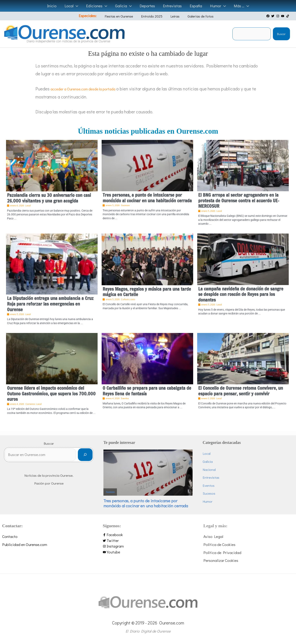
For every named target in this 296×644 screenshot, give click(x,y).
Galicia (208, 462)
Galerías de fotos (195, 16)
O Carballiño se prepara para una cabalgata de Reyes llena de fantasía (147, 391)
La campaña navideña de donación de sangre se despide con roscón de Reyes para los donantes (241, 294)
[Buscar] (85, 456)
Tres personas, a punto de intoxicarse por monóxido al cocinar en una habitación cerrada (147, 198)
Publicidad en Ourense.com (25, 544)
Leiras (173, 16)
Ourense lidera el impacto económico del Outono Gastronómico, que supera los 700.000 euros (51, 394)
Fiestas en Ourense (122, 16)
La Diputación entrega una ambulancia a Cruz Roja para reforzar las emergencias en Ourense (50, 304)
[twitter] (273, 16)
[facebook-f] (148, 535)
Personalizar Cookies (221, 560)
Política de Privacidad (222, 553)
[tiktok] (288, 16)
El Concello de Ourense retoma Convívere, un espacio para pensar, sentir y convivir (241, 391)
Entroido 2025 (152, 16)
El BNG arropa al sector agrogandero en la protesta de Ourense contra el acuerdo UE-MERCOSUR (239, 201)
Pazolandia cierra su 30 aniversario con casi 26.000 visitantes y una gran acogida (49, 198)
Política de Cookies (219, 544)
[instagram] (278, 16)
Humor (208, 501)
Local (207, 453)
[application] (77, 6)
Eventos (209, 485)
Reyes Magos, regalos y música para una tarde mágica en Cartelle (147, 292)
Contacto (10, 536)
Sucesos (110, 492)
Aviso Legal (213, 536)
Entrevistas (211, 477)
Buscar (281, 34)
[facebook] (268, 16)
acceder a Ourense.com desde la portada (89, 89)
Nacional (209, 470)
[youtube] (283, 16)
